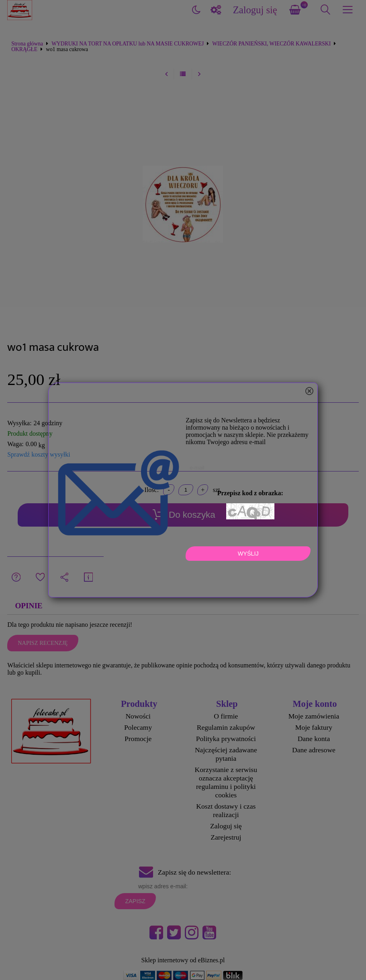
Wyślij (248, 554)
